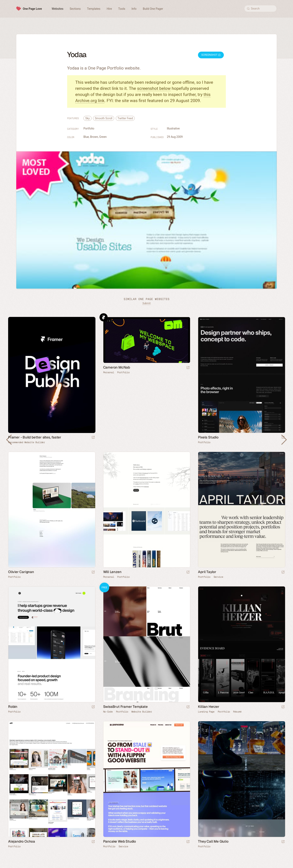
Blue (86, 137)
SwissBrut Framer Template (125, 707)
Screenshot (211, 55)
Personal (109, 372)
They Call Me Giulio (213, 841)
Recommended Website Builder (27, 442)
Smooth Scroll (104, 118)
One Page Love (32, 9)
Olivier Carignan (21, 572)
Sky (87, 118)
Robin (13, 707)
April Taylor (207, 572)
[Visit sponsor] (93, 438)
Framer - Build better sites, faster (35, 437)
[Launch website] (188, 368)
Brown (94, 137)
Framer (104, 317)
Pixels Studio (208, 437)
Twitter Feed (125, 118)
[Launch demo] (188, 707)
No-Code (108, 712)
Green (103, 137)
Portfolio (89, 128)
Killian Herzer (209, 707)
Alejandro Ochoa (22, 841)
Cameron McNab (117, 367)
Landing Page (206, 712)
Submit (146, 303)
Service (218, 577)
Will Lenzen (112, 572)
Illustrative (173, 128)
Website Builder (142, 712)
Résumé (237, 712)
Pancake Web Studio (120, 841)
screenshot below (154, 88)
